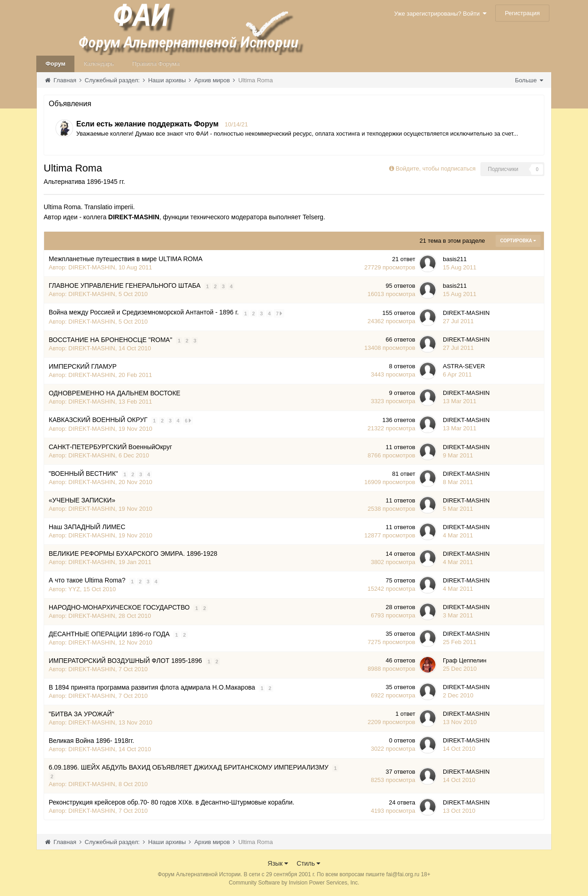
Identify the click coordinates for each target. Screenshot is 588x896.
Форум (55, 64)
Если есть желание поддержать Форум (147, 124)
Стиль (309, 863)
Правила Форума (156, 64)
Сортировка (518, 241)
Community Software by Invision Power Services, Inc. (294, 883)
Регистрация (522, 13)
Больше (529, 80)
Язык (278, 863)
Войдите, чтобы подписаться (435, 168)
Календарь (99, 64)
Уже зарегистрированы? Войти (440, 14)
